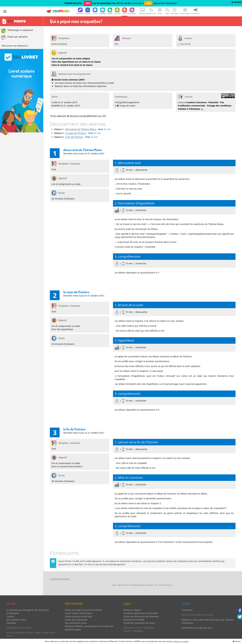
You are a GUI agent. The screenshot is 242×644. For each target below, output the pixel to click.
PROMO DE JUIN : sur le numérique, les (90, 3)
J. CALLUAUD (184, 44)
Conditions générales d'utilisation (141, 613)
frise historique (168, 3)
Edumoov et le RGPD (134, 620)
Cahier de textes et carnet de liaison (83, 610)
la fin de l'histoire (74, 137)
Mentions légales (132, 610)
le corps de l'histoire (76, 133)
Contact (10, 616)
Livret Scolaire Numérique (78, 613)
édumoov (11, 623)
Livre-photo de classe (76, 623)
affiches (120, 3)
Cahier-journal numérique (78, 616)
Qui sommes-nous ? (17, 620)
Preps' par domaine (14, 38)
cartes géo (137, 3)
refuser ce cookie (181, 641)
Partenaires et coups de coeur (197, 628)
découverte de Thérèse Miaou (81, 129)
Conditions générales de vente (139, 623)
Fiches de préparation (76, 620)
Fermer (237, 2)
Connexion (187, 610)
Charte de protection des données (141, 616)
